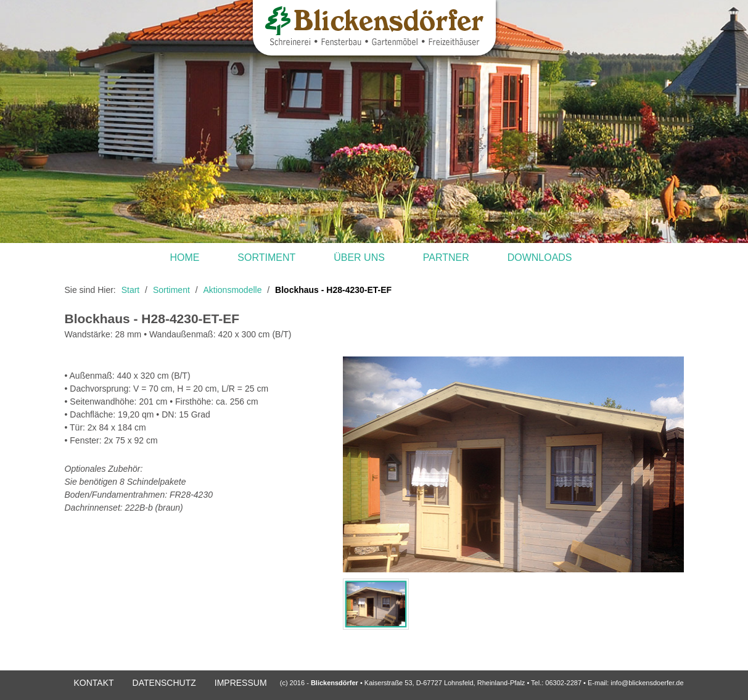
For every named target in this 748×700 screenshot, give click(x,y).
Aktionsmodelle (233, 290)
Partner (446, 257)
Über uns (359, 257)
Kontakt (94, 683)
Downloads (540, 257)
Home (184, 257)
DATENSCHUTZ (164, 683)
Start (131, 290)
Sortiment (266, 257)
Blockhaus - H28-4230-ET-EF (333, 290)
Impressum (241, 683)
